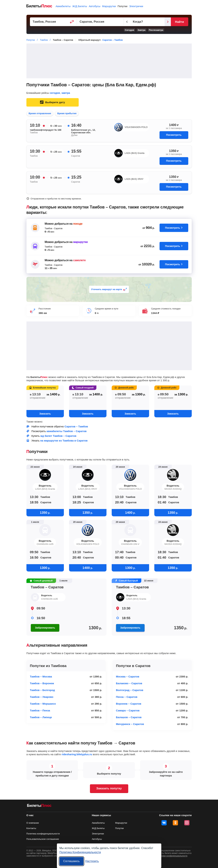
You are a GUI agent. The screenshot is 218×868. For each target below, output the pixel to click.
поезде (78, 224)
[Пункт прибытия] (100, 22)
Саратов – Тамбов (112, 40)
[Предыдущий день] (127, 22)
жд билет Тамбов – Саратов (58, 436)
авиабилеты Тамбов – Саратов (66, 431)
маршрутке (80, 242)
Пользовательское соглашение (43, 839)
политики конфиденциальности (172, 856)
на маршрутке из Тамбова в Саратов (64, 441)
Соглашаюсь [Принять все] (72, 861)
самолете (79, 260)
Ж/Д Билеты (80, 6)
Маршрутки (109, 6)
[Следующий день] (168, 22)
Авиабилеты (63, 6)
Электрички (136, 6)
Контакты (31, 828)
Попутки (123, 6)
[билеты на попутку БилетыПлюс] (39, 806)
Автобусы (95, 6)
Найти (179, 22)
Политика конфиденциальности (43, 834)
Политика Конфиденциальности (80, 852)
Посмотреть (174, 135)
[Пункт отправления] (53, 22)
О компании (33, 823)
